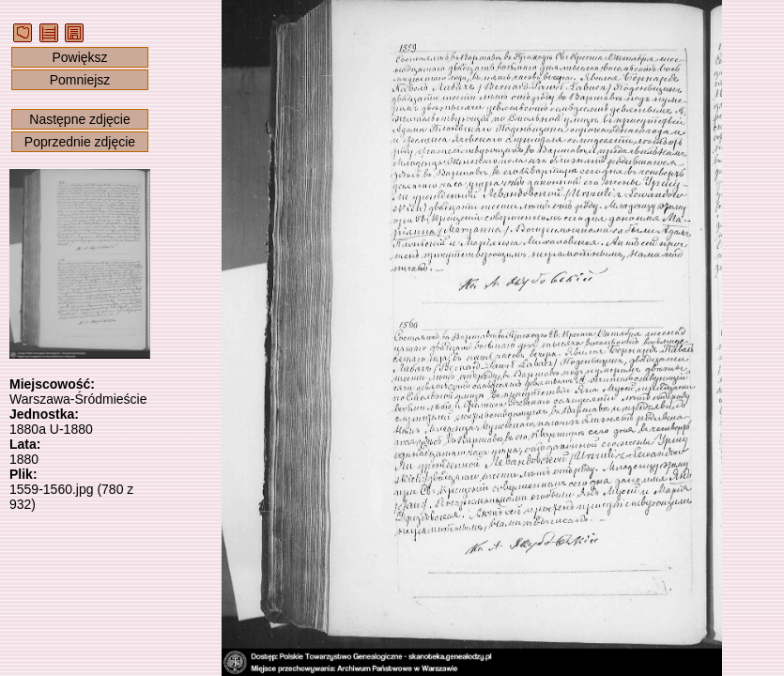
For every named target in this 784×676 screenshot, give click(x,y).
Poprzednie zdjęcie (80, 142)
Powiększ (79, 57)
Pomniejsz (80, 80)
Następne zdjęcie (79, 119)
